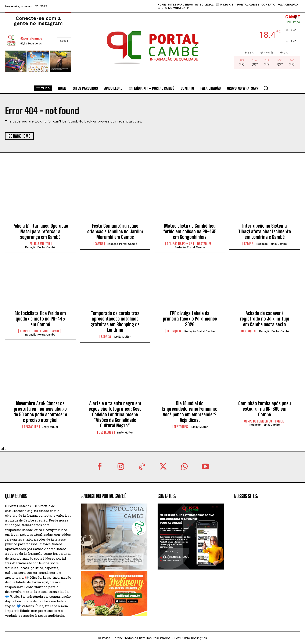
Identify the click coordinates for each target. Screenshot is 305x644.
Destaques (204, 244)
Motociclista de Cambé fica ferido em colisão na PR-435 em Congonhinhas (190, 231)
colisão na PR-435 (180, 244)
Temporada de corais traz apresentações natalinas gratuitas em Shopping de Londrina (115, 322)
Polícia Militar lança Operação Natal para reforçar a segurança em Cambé (40, 231)
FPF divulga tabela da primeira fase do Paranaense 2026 (190, 319)
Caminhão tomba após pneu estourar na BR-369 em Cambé (265, 409)
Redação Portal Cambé (40, 247)
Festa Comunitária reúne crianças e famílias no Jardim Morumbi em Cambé (115, 231)
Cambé (99, 244)
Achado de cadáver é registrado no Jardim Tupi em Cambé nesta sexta (265, 319)
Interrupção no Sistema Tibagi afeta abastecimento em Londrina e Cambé (265, 231)
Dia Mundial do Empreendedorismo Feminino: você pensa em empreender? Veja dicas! (190, 412)
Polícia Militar (40, 244)
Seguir (64, 41)
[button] (266, 88)
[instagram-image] (16, 61)
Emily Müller (122, 337)
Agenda (106, 337)
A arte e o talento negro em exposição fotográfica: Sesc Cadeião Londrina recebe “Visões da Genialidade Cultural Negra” (115, 415)
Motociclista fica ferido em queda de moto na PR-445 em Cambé (40, 319)
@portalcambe (31, 39)
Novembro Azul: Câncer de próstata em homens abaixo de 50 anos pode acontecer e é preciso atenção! (40, 412)
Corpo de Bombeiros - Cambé (40, 331)
